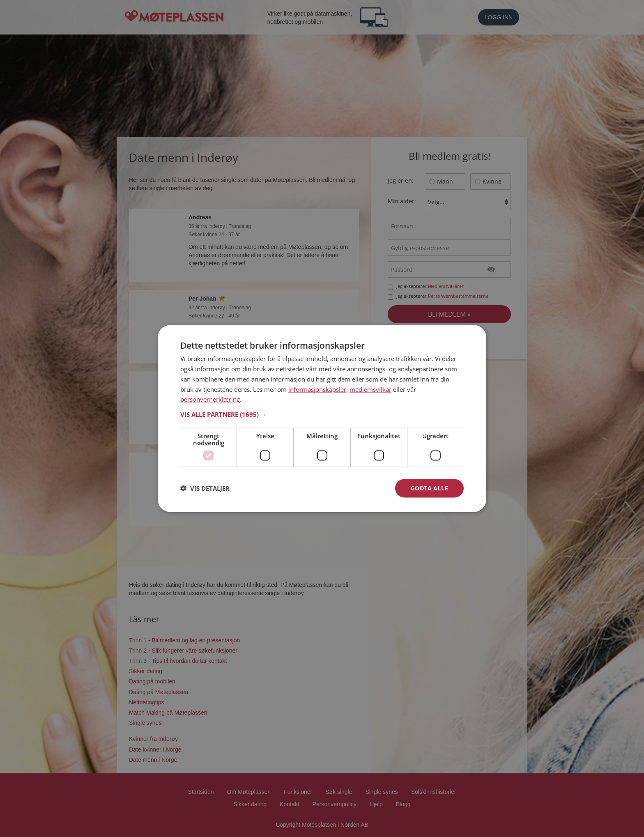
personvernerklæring (210, 399)
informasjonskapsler (317, 389)
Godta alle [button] (429, 488)
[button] (322, 414)
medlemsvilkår (370, 389)
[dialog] (322, 419)
